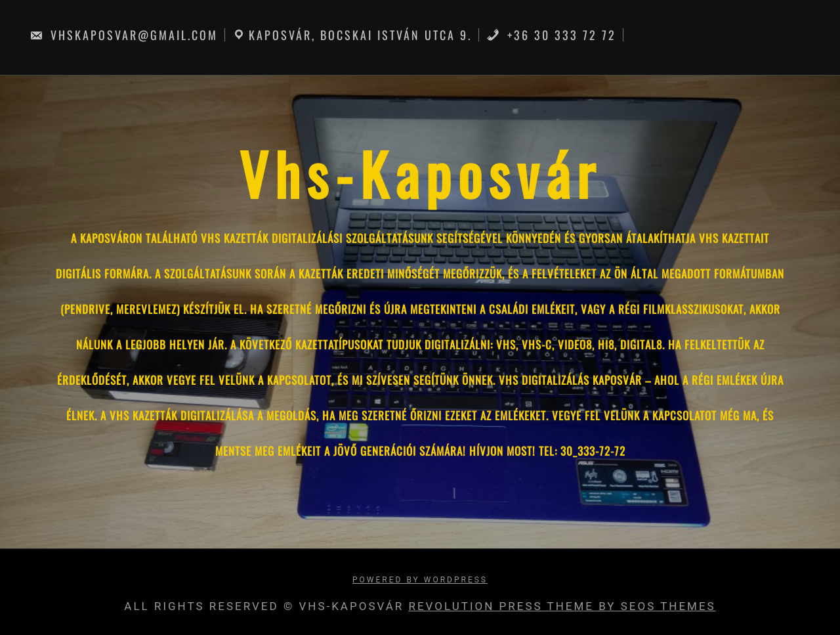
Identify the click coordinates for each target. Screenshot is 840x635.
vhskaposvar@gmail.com (124, 35)
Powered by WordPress (420, 580)
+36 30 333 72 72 (551, 35)
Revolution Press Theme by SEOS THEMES (562, 606)
